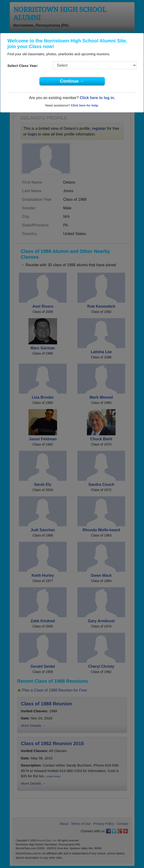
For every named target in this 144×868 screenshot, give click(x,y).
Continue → (72, 81)
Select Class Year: (23, 66)
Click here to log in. (97, 98)
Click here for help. (85, 105)
